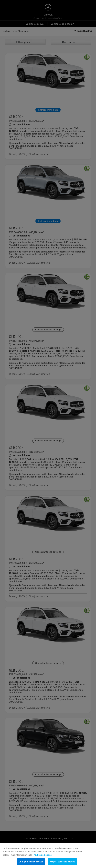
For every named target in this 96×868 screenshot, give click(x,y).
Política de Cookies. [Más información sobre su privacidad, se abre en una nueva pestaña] (43, 857)
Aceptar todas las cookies (62, 864)
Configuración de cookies (31, 864)
